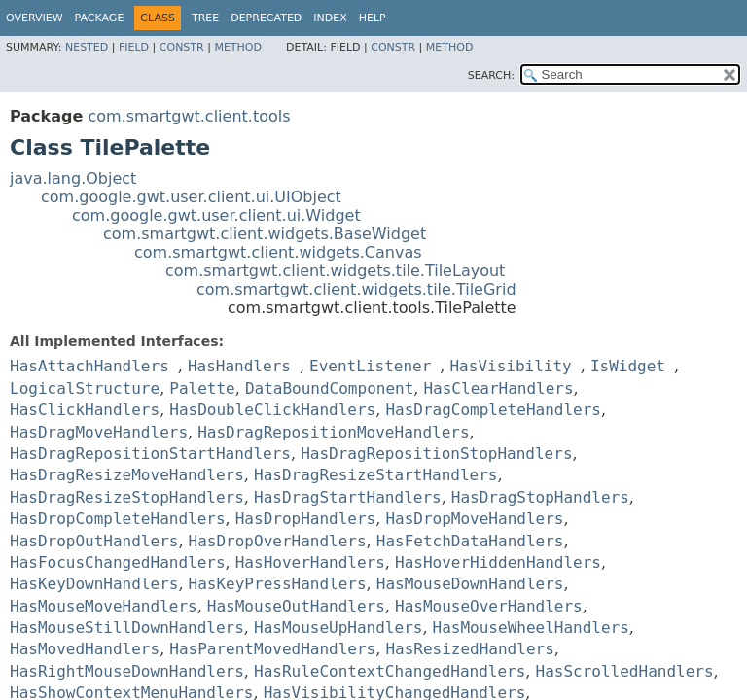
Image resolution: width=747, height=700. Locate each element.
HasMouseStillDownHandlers (127, 628)
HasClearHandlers (498, 388)
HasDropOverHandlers (278, 541)
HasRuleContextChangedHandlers (390, 671)
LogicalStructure (85, 388)
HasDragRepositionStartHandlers (150, 454)
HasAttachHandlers (89, 366)
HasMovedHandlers (85, 649)
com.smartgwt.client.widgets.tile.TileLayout (335, 271)
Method (238, 47)
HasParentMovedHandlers (272, 649)
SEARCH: (491, 75)
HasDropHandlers (306, 519)
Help (373, 18)
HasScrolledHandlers (625, 671)
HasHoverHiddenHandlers (498, 562)
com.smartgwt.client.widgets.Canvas (278, 252)
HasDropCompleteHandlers (118, 519)
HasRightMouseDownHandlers (127, 671)
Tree (205, 18)
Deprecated (266, 18)
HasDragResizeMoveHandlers (127, 475)
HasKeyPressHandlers (278, 584)
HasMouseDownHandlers (470, 584)
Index (330, 18)
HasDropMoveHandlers (474, 519)
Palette (202, 388)
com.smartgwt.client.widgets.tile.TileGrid (356, 289)
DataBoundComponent (329, 388)
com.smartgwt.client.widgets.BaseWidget (265, 234)
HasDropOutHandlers (94, 541)
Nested (87, 47)
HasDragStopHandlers (540, 497)
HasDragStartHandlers (348, 497)
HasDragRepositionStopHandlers (436, 454)
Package (100, 18)
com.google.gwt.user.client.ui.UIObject (191, 197)
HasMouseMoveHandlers (104, 606)
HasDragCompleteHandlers (493, 410)
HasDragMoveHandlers (99, 432)
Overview (35, 18)
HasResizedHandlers (469, 649)
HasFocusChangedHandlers (118, 562)
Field (134, 47)
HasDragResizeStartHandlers (375, 475)
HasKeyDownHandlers (94, 584)
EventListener (370, 366)
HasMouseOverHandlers (489, 606)
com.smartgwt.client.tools (189, 116)
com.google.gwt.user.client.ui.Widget (216, 215)
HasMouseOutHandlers (296, 606)
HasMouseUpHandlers (338, 628)
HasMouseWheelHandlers (531, 628)
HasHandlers (239, 366)
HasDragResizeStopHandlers (127, 497)
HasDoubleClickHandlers (272, 410)
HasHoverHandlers (310, 562)
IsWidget (628, 366)
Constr (182, 47)
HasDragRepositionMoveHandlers (333, 432)
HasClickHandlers (85, 410)
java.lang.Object (73, 178)
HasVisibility (510, 366)
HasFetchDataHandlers (470, 541)
